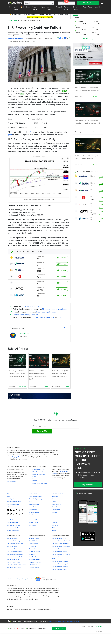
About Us (54, 522)
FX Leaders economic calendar (55, 309)
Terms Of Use (53, 621)
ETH (20, 629)
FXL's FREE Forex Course (39, 472)
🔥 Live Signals (25, 7)
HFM (52, 317)
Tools (90, 7)
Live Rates (16, 8)
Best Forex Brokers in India (59, 552)
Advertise (54, 520)
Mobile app (55, 528)
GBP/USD (96, 22)
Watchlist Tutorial (34, 520)
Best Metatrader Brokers (14, 567)
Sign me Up (42, 431)
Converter (55, 499)
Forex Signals (11, 499)
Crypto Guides (33, 509)
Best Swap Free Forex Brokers (15, 557)
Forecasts (59, 7)
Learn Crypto (33, 507)
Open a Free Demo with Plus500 (40, 17)
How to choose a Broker (13, 525)
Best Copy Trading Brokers (14, 552)
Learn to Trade (50, 8)
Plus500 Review (34, 541)
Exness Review (33, 544)
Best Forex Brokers (12, 538)
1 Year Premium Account (66, 3)
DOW (64, 91)
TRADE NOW (59, 629)
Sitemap (54, 530)
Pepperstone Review (35, 562)
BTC (11, 629)
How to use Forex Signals (14, 502)
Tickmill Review (34, 549)
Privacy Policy (62, 621)
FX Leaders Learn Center (40, 469)
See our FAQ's (11, 481)
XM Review (32, 554)
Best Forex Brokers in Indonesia (61, 549)
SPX (22, 94)
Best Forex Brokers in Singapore (61, 546)
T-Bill (30, 132)
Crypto (43, 7)
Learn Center (33, 494)
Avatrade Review (34, 538)
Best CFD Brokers (12, 546)
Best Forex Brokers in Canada (60, 561)
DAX (93, 27)
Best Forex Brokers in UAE (59, 569)
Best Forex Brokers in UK (59, 538)
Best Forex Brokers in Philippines (61, 554)
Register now (88, 485)
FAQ (30, 502)
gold (10, 135)
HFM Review (33, 546)
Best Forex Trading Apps (14, 541)
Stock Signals (55, 512)
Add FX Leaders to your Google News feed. (31, 579)
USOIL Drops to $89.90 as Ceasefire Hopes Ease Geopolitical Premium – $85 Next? (87, 123)
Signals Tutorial (34, 522)
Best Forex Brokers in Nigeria (60, 564)
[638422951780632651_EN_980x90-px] (40, 396)
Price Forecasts (56, 504)
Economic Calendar (57, 494)
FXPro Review (33, 565)
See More (65, 328)
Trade (85, 7)
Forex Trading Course (35, 496)
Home (8, 494)
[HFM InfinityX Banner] (88, 54)
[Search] (39, 3)
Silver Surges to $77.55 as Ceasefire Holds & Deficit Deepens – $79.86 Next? (17, 374)
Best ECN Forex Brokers (13, 559)
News (11, 7)
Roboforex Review (34, 559)
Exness (47, 317)
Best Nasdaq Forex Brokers (14, 549)
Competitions (98, 7)
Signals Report (56, 507)
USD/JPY (79, 27)
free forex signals (32, 306)
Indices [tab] (77, 17)
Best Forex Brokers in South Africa (61, 541)
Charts (54, 502)
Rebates (32, 515)
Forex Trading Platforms (14, 528)
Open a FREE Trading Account (88, 3)
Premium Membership (13, 504)
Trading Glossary (34, 504)
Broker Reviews (76, 8)
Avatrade (40, 317)
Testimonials (33, 525)
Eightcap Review (34, 567)
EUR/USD (81, 22)
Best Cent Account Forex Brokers (16, 565)
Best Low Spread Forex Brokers (16, 554)
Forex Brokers (67, 8)
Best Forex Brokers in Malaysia (60, 544)
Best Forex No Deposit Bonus (15, 544)
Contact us (55, 525)
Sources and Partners (13, 530)
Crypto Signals (56, 509)
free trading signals (13, 457)
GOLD (94, 33)
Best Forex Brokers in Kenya (60, 566)
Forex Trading (34, 8)
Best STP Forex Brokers (13, 562)
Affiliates (9, 507)
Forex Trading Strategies (46, 312)
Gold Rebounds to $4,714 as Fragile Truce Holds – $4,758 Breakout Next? (60, 374)
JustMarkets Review (35, 557)
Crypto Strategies (34, 512)
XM (60, 317)
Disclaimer (70, 621)
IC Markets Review (34, 552)
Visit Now (62, 258)
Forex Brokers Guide (13, 522)
